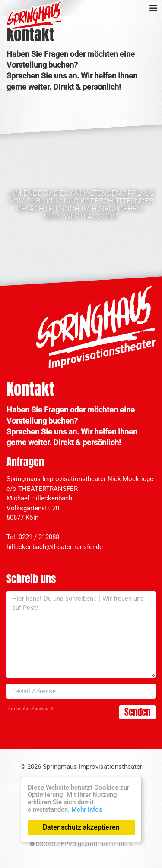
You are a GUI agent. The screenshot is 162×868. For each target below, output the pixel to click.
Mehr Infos (87, 809)
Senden (137, 712)
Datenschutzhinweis (30, 709)
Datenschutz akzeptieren (81, 827)
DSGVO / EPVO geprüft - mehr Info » (81, 844)
